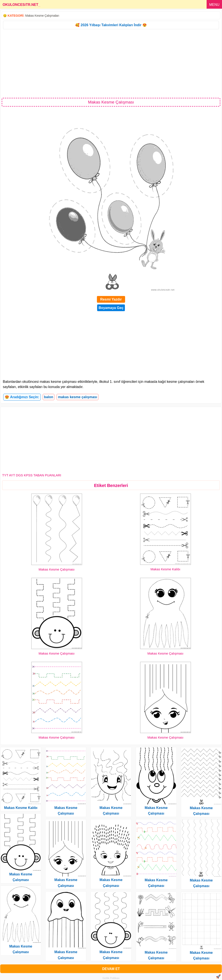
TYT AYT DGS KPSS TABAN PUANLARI (32, 475)
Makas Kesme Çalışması (57, 569)
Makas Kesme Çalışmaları (42, 16)
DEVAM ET (111, 969)
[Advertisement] (111, 63)
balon (49, 397)
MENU (214, 5)
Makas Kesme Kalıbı (165, 569)
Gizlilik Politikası (111, 978)
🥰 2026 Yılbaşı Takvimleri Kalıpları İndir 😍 (111, 25)
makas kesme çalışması (78, 397)
